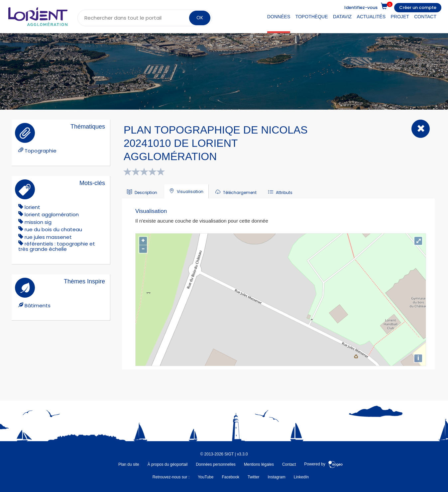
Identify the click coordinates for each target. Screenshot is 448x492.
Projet (400, 17)
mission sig (38, 222)
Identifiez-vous (361, 7)
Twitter (253, 477)
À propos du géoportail (168, 464)
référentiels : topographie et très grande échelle (57, 246)
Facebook (230, 477)
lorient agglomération (52, 214)
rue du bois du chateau (53, 229)
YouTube (206, 477)
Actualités (371, 17)
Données (279, 17)
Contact (425, 17)
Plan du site (129, 464)
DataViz (342, 17)
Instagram (276, 477)
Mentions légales (259, 464)
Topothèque (312, 17)
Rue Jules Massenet (48, 237)
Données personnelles (216, 464)
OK (200, 18)
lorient (32, 207)
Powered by (324, 464)
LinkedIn (301, 477)
